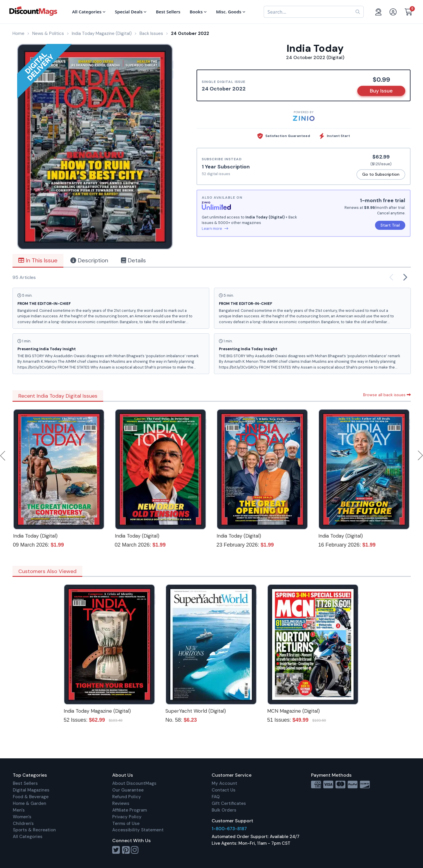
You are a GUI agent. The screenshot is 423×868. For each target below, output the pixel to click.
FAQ (216, 797)
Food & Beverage (31, 797)
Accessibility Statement (138, 830)
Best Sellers (25, 783)
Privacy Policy (127, 817)
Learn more (215, 228)
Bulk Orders (224, 810)
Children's (23, 823)
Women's (22, 817)
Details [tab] (133, 260)
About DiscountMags (134, 783)
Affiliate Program (130, 810)
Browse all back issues (387, 395)
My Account (224, 783)
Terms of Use (126, 823)
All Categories (28, 837)
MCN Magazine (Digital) (293, 711)
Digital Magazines (31, 790)
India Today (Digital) (35, 536)
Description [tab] (89, 260)
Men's (19, 810)
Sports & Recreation (34, 830)
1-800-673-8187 (229, 829)
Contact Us (224, 790)
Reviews (121, 803)
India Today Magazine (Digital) (97, 711)
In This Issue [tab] (38, 260)
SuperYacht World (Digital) (196, 711)
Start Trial (390, 225)
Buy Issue (381, 91)
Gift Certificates (229, 803)
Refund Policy (127, 797)
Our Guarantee (128, 790)
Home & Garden (30, 803)
